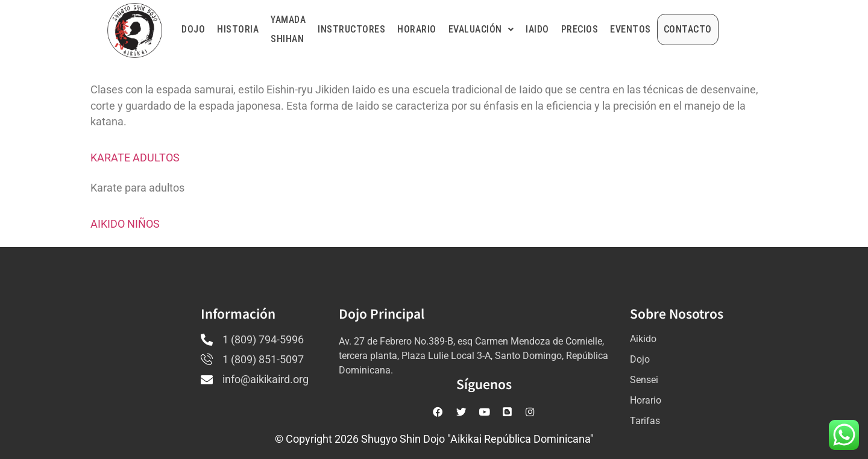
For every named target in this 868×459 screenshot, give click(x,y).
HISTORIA (238, 29)
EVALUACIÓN (513, 29)
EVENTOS (662, 29)
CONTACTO (720, 29)
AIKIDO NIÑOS (125, 224)
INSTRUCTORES (383, 29)
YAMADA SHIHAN (288, 29)
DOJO (193, 29)
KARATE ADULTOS (135, 158)
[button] (513, 30)
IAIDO (569, 29)
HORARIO (449, 29)
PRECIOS (612, 29)
